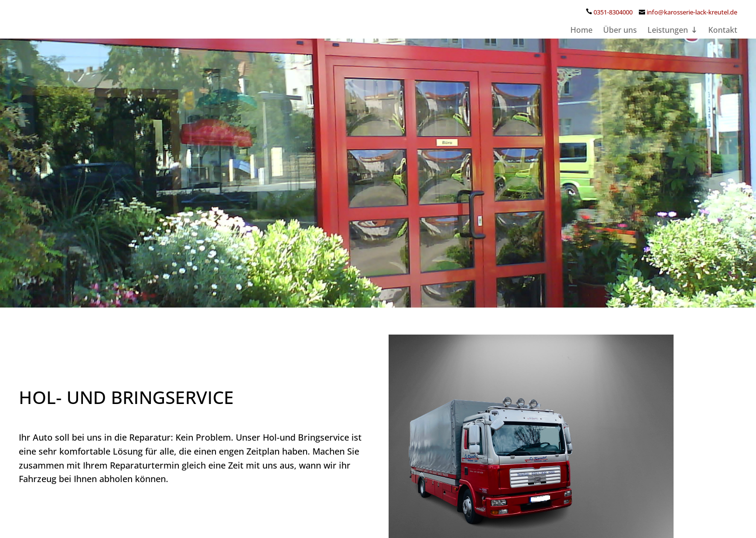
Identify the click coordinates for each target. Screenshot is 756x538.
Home (581, 40)
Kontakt (723, 40)
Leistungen (668, 40)
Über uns (620, 40)
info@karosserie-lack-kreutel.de (692, 22)
